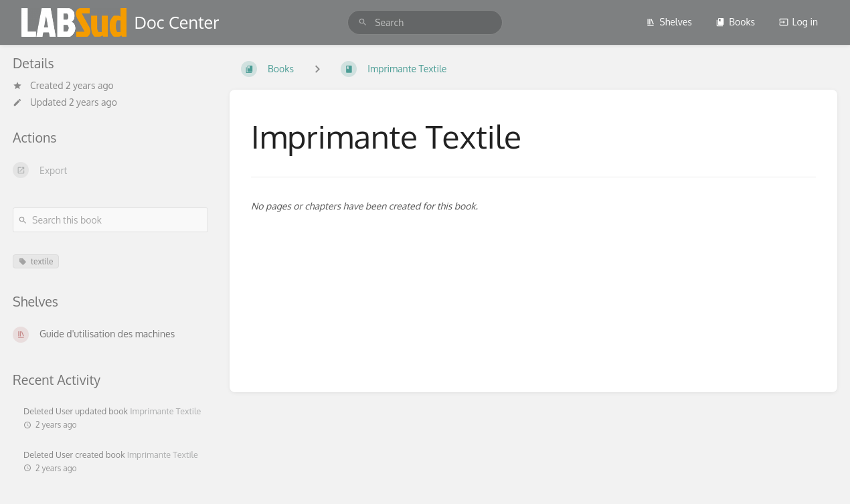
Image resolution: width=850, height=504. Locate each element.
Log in (798, 22)
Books (735, 22)
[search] (425, 22)
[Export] (110, 170)
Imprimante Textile (165, 411)
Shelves (669, 22)
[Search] (363, 22)
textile (36, 261)
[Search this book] (110, 220)
